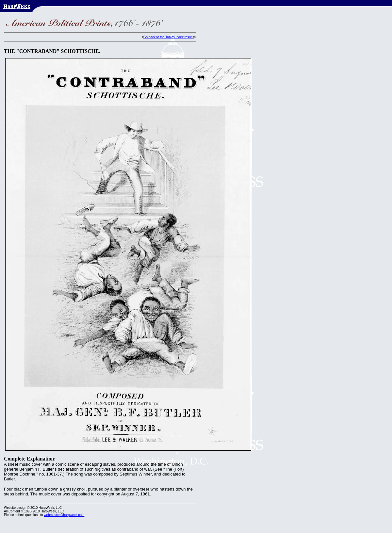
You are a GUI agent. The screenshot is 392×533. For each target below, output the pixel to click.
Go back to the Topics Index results (169, 37)
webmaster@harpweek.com (64, 515)
